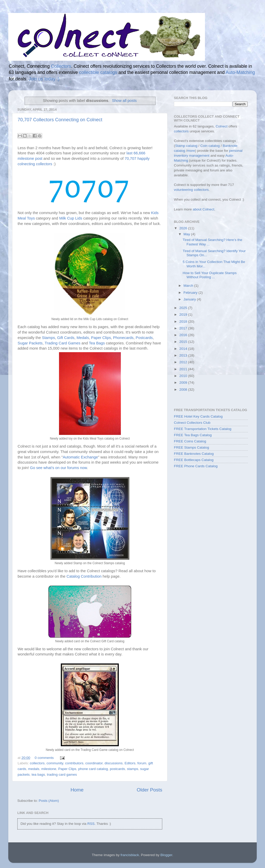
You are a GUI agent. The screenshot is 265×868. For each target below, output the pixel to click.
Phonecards (123, 338)
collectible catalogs (98, 72)
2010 (184, 376)
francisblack (130, 855)
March (189, 286)
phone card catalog (93, 769)
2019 (184, 315)
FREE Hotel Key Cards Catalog (198, 416)
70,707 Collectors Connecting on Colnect (60, 120)
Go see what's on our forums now (58, 468)
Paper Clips (101, 338)
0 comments (44, 758)
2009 (184, 383)
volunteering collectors (191, 190)
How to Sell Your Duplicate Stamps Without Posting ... (210, 275)
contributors (74, 763)
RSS (91, 824)
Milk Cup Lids (71, 218)
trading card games (62, 775)
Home (77, 790)
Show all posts (124, 101)
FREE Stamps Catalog (192, 447)
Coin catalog (210, 146)
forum (142, 763)
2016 (184, 335)
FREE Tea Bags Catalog (193, 435)
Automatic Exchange (80, 457)
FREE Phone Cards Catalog (196, 466)
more (191, 151)
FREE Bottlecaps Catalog (194, 460)
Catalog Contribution (84, 576)
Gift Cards (66, 338)
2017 (184, 328)
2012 (184, 362)
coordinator (94, 763)
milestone (49, 769)
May (187, 234)
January (190, 299)
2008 (184, 390)
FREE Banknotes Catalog (194, 454)
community (55, 763)
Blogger (166, 855)
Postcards (144, 338)
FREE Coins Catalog (190, 441)
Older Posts (149, 790)
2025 (184, 308)
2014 (184, 349)
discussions (114, 763)
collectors (37, 763)
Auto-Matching (240, 72)
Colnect (222, 126)
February (191, 293)
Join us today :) (44, 79)
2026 (184, 228)
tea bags (38, 775)
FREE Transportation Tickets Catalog (203, 429)
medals (34, 769)
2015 (184, 342)
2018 (184, 322)
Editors (130, 763)
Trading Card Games (63, 343)
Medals (83, 338)
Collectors (61, 66)
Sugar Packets (30, 343)
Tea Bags (97, 343)
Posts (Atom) (49, 801)
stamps (133, 769)
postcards (118, 769)
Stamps (48, 338)
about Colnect (204, 209)
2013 (184, 355)
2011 (184, 369)
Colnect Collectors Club (192, 423)
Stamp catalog (186, 146)
